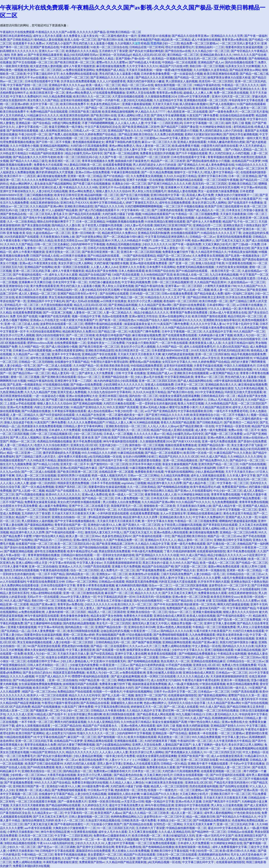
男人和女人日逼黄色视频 (118, 286)
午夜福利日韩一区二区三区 (195, 741)
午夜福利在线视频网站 (179, 472)
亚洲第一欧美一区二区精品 (85, 176)
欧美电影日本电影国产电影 (143, 40)
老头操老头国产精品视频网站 (53, 184)
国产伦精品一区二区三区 (190, 78)
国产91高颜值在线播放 (36, 411)
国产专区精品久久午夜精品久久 (237, 817)
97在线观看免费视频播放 (109, 93)
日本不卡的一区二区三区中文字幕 (134, 278)
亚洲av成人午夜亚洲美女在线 (38, 263)
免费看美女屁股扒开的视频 (157, 153)
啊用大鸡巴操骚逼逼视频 (233, 604)
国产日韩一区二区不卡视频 (54, 142)
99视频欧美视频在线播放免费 (125, 222)
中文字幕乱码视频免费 (136, 282)
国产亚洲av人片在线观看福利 (193, 491)
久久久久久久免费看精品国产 (40, 180)
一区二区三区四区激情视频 (190, 585)
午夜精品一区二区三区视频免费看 (197, 214)
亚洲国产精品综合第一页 (118, 377)
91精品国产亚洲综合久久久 (243, 89)
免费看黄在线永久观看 (212, 593)
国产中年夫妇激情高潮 (168, 604)
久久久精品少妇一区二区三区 (211, 51)
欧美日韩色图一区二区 (214, 301)
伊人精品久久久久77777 (151, 112)
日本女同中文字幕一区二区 (70, 282)
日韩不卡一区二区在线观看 (234, 468)
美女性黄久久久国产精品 (43, 100)
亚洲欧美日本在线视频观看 (191, 373)
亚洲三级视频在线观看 (219, 650)
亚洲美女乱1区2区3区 (84, 445)
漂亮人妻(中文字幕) (172, 578)
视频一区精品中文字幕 (86, 316)
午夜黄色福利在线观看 (75, 47)
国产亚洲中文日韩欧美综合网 (95, 847)
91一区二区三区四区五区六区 (223, 752)
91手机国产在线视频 (179, 665)
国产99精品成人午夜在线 (145, 62)
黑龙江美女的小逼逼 (155, 563)
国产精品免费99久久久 (214, 460)
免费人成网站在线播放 (176, 646)
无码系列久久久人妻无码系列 (103, 798)
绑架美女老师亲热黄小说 (232, 635)
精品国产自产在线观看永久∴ (143, 388)
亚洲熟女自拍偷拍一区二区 (69, 517)
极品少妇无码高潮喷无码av (81, 55)
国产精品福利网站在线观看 (63, 805)
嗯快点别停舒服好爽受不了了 (56, 222)
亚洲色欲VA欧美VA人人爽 (104, 525)
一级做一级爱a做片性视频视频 (173, 70)
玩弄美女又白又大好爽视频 (243, 66)
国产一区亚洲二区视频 (57, 313)
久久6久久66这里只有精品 (180, 176)
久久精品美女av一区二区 (47, 813)
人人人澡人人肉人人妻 (129, 123)
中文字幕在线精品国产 (52, 737)
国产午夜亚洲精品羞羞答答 (45, 55)
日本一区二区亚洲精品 (243, 176)
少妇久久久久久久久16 (156, 244)
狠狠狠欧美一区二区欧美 (160, 506)
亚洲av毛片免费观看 (74, 199)
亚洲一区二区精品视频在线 (181, 460)
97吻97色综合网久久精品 (98, 59)
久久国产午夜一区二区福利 (116, 157)
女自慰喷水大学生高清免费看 (19, 506)
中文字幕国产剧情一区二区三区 (27, 85)
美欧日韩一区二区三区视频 (207, 66)
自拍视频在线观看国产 (185, 233)
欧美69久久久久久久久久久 (63, 494)
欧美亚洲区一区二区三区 (65, 161)
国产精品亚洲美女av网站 (245, 70)
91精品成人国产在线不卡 (50, 714)
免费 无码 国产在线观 (24, 316)
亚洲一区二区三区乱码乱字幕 (32, 271)
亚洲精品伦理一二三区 (207, 225)
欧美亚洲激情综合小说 (14, 286)
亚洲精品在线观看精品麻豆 (204, 513)
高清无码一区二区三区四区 (216, 81)
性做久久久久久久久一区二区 (96, 733)
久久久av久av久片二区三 (145, 646)
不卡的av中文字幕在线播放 (247, 764)
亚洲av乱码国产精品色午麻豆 (79, 468)
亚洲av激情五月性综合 (143, 316)
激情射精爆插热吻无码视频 (57, 729)
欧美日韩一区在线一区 (198, 453)
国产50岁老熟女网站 (89, 237)
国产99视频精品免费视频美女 (197, 654)
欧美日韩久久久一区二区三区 (92, 96)
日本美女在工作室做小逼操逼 (245, 210)
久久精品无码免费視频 (175, 476)
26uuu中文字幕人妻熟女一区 (177, 138)
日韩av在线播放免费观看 (177, 294)
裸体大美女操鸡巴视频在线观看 (45, 650)
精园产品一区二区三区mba (174, 256)
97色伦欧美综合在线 (247, 813)
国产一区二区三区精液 (80, 335)
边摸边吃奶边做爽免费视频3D (62, 278)
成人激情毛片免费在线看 (115, 309)
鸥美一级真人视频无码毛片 (135, 400)
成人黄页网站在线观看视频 (88, 168)
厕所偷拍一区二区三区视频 (146, 445)
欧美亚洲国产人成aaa (108, 813)
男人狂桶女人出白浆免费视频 (122, 502)
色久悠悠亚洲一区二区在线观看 (188, 112)
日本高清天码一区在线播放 (168, 498)
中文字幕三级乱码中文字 (43, 74)
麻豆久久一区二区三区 (14, 358)
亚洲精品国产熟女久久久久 (125, 131)
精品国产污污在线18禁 (174, 66)
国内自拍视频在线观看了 (241, 62)
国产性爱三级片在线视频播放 (92, 184)
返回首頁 (153, 43)
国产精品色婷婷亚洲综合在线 (142, 419)
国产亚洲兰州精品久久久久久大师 (169, 184)
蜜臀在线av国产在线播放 (145, 362)
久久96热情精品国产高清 (156, 275)
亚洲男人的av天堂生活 (205, 358)
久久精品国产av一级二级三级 (31, 354)
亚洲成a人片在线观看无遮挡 (238, 278)
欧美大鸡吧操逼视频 (196, 726)
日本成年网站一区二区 (221, 305)
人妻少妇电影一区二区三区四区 (74, 642)
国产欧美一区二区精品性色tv (117, 320)
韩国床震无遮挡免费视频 (74, 483)
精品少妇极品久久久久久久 (151, 313)
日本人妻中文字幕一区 (138, 150)
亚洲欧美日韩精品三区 (243, 184)
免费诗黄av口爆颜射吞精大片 (112, 771)
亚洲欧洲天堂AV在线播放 (154, 36)
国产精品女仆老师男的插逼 (147, 665)
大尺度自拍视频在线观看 (128, 96)
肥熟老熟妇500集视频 (75, 646)
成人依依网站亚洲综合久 (56, 131)
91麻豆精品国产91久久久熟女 (233, 453)
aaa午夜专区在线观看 (13, 388)
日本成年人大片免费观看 (65, 430)
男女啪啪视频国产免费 (132, 248)
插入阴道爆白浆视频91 (194, 104)
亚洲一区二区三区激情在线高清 (60, 59)
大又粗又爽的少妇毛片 (217, 244)
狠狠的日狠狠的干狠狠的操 (50, 578)
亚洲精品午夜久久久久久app (67, 85)
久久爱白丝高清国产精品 (233, 347)
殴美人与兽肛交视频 (191, 403)
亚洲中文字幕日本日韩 (212, 176)
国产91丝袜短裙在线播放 (212, 138)
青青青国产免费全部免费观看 (189, 313)
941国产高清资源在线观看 (44, 646)
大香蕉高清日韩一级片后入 (230, 688)
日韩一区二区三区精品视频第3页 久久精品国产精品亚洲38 (189, 282)
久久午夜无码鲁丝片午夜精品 (232, 741)
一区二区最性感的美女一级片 (118, 36)
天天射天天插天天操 (165, 104)
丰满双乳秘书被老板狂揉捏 (216, 388)
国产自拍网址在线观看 (114, 294)
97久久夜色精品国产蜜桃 (251, 328)
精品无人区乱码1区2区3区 (149, 55)
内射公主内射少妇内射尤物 (52, 407)
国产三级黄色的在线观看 (167, 210)
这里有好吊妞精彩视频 (75, 100)
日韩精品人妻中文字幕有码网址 (84, 426)
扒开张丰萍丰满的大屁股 (145, 464)
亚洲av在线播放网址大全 (175, 316)
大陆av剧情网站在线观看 (46, 593)
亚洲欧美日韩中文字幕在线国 (169, 851)
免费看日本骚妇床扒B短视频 (90, 783)
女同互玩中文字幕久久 (177, 362)
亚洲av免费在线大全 (235, 722)
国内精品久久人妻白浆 (66, 225)
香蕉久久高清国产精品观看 (37, 89)
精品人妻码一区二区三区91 (195, 540)
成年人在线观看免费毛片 (200, 347)
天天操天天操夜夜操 (139, 70)
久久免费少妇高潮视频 (169, 134)
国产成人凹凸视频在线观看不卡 (100, 210)
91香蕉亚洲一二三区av (145, 631)
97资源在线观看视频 (134, 290)
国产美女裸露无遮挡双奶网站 (152, 449)
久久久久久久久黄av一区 (149, 434)
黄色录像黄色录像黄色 (75, 616)
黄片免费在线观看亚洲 (45, 286)
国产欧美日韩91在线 (111, 40)
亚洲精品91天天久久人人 (161, 540)
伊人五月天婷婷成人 (13, 115)
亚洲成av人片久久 (70, 566)
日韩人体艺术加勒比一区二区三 (33, 419)
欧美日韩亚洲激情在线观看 (221, 74)
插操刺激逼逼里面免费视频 (149, 684)
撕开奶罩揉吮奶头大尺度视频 (55, 172)
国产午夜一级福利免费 (187, 244)
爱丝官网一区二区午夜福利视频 (182, 711)
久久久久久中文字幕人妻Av (208, 324)
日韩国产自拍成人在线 (45, 256)
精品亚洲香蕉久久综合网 (102, 89)
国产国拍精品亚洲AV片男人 (102, 241)
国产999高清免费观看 (41, 767)
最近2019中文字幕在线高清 (150, 339)
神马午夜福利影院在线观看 (121, 441)
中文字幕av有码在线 (254, 187)
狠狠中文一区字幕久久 (189, 172)
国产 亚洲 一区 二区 (182, 263)
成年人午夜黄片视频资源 (79, 66)
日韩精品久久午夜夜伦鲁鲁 (108, 711)
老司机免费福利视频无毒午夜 (34, 639)
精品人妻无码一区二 (65, 373)
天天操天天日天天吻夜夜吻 (27, 805)
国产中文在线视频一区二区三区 (33, 62)
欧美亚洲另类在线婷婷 (75, 115)
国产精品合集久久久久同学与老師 (34, 157)
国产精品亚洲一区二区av (62, 760)
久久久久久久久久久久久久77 (65, 108)
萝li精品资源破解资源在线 (105, 517)
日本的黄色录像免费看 (155, 74)
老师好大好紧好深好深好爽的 (203, 134)
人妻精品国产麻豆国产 (177, 745)
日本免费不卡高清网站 (161, 267)
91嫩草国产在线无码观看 (54, 316)
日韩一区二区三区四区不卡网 (171, 241)
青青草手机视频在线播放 (70, 855)
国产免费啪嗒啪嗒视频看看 (171, 635)
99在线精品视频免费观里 (146, 366)
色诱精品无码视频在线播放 (124, 244)
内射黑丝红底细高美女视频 (75, 119)
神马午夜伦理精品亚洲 (159, 805)
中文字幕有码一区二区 (136, 199)
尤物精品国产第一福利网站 (42, 369)
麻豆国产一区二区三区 (119, 593)
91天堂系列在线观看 (76, 449)
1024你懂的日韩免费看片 (145, 328)
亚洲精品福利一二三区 (210, 47)
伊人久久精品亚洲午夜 (172, 699)
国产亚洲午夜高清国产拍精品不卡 (145, 798)
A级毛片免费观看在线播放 (239, 578)
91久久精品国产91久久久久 (193, 502)
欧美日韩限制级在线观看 (32, 297)
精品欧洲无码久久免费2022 (119, 233)
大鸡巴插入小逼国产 (59, 43)
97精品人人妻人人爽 (119, 422)
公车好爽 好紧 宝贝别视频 (210, 601)
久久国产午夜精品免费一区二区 (123, 540)
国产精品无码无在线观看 (85, 214)
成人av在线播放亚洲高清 (227, 756)
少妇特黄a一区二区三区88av (243, 657)
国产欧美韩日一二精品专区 (241, 422)
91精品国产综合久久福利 (153, 320)
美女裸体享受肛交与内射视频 (139, 639)
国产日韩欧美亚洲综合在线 (148, 608)
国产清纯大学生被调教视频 (168, 115)
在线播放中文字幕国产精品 (72, 362)
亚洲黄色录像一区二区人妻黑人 (75, 608)
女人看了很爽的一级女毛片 (210, 745)
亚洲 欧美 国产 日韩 (94, 438)
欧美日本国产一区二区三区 (50, 688)
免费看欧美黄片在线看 (149, 472)
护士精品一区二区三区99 (248, 168)
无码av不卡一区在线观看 (43, 597)
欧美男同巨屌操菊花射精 (199, 119)
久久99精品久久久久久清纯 (245, 457)
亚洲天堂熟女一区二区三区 (63, 252)
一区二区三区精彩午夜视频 (221, 180)
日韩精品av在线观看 (112, 582)
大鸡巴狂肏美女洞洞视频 (232, 267)
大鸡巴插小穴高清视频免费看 (89, 146)
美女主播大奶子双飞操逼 (85, 339)
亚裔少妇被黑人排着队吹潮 (164, 673)
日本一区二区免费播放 (160, 259)
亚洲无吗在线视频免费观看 (234, 237)
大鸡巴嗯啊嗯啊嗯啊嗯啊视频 (143, 206)
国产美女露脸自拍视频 (180, 218)
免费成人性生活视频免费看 (239, 665)
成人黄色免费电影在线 (220, 165)
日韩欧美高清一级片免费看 (139, 820)
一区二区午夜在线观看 (173, 343)
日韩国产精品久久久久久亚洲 (117, 858)
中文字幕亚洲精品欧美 (179, 377)
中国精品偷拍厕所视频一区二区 (24, 108)
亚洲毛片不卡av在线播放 (31, 78)
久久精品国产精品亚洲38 (215, 407)
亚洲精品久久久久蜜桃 (168, 119)
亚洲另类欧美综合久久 (96, 278)
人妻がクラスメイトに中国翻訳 (129, 760)
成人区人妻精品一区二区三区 (37, 294)
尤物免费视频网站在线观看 (250, 748)
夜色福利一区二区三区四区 (188, 229)
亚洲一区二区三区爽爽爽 (52, 339)
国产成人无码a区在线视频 (75, 218)
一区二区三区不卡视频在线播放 (184, 206)
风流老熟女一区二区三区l (174, 737)
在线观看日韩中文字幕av (43, 661)
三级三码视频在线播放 (38, 195)
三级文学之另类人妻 (32, 210)
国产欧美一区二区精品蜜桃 (121, 153)
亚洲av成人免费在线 (34, 430)
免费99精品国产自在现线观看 (49, 112)
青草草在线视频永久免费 (98, 161)
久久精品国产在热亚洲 (78, 328)
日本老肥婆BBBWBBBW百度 (170, 350)
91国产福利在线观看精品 (140, 256)
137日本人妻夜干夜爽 (14, 566)
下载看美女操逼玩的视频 (85, 688)
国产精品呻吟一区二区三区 (209, 832)
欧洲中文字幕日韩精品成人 (107, 203)
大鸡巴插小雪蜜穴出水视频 (180, 388)
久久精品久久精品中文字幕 (152, 544)
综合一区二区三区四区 (85, 570)
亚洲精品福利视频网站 (54, 146)
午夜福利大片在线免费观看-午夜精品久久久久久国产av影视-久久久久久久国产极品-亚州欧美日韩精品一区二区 (71, 32)
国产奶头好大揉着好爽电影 (146, 51)
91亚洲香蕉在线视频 (239, 263)
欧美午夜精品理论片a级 (205, 487)
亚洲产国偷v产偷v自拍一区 (133, 59)
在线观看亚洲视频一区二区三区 (221, 771)
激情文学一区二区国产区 (151, 695)
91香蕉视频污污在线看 (231, 119)
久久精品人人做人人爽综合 (127, 783)
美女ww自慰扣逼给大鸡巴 (80, 358)
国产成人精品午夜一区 (227, 506)
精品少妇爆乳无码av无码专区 (84, 153)
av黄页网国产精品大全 (224, 373)
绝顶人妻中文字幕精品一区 (222, 172)
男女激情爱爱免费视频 (117, 339)
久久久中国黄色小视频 (24, 146)
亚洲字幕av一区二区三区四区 (184, 286)
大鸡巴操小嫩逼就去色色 (104, 282)
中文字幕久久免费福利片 (26, 96)
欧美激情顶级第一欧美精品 (193, 847)
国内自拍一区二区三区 (144, 396)
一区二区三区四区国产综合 (205, 699)
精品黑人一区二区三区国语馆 (107, 612)
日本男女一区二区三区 (189, 385)
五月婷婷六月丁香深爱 (113, 51)
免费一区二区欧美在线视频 (231, 93)
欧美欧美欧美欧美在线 (115, 366)
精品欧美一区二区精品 (176, 40)
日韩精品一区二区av (202, 237)
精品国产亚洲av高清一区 (248, 790)
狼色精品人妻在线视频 (49, 40)
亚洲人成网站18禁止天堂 (134, 115)
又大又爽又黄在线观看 (143, 832)
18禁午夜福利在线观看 (228, 381)
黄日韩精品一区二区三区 (183, 55)
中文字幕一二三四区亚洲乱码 (164, 123)
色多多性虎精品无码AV (106, 104)
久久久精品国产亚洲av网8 (46, 206)
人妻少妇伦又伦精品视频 (136, 100)
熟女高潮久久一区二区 (175, 661)
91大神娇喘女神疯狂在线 (216, 127)
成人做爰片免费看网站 (53, 506)
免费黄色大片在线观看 (48, 165)
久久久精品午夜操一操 (113, 229)
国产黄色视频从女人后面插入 (184, 752)
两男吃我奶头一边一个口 (56, 559)
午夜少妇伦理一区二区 (33, 134)
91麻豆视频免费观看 (142, 468)
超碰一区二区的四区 (43, 483)
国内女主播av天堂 (111, 150)
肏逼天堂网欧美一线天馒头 (66, 127)
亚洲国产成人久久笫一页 (241, 517)
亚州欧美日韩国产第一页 (29, 786)
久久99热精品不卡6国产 (136, 241)
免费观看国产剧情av (235, 487)
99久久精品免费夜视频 (57, 96)
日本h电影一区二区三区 (145, 294)
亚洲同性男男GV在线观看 (74, 476)
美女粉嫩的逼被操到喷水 (237, 358)
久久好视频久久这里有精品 (132, 43)
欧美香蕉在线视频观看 (163, 654)
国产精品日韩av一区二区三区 (31, 373)
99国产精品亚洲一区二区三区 (98, 680)
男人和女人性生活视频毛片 (149, 191)
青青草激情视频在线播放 (44, 555)
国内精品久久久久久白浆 (176, 631)
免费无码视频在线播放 (151, 809)
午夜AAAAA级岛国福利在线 (55, 843)
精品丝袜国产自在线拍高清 (177, 108)
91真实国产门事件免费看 (202, 115)
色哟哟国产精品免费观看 (244, 498)
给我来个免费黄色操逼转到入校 (24, 400)
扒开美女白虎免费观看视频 (78, 81)
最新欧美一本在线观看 (203, 733)
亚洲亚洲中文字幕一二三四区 (74, 381)
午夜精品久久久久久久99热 (80, 187)
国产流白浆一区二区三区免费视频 (240, 620)
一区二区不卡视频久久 (235, 415)
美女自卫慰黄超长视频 (24, 168)
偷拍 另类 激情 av (15, 55)
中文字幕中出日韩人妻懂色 (157, 839)
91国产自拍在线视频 (253, 464)
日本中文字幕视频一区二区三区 (204, 123)
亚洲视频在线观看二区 (47, 309)
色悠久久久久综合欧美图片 (52, 445)
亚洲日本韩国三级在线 (113, 396)
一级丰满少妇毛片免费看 (119, 756)
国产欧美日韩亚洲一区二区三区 (75, 62)
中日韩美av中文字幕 (101, 790)
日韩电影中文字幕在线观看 (57, 851)
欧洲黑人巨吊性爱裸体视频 (27, 760)
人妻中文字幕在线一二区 (32, 127)
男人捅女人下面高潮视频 (112, 479)
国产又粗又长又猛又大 (230, 241)
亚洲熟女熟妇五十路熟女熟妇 (242, 225)
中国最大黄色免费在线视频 (217, 328)
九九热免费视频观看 (97, 491)
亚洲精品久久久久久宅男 (227, 36)
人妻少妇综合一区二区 (165, 760)
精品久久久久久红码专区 (85, 695)
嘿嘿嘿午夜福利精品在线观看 (184, 180)
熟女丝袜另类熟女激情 (134, 89)
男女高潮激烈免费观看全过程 (231, 248)
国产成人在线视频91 (222, 104)
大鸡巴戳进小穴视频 (185, 131)
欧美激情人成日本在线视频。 (205, 150)
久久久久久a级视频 (22, 676)
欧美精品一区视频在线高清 (169, 59)
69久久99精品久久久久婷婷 (142, 108)
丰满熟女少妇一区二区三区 (129, 184)
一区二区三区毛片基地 (253, 112)
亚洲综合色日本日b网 (142, 627)
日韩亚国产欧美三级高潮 (85, 112)
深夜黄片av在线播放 (26, 809)
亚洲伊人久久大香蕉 (132, 267)
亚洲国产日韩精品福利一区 (60, 290)
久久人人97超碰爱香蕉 (111, 81)
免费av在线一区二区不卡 (101, 400)
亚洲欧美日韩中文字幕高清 (163, 548)
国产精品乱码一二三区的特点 (53, 540)
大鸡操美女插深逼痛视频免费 (177, 748)
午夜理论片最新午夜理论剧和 (109, 362)
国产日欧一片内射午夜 (105, 100)
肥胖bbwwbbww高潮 (40, 343)
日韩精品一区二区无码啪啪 (36, 362)
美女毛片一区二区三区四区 (114, 623)
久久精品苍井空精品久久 (43, 199)
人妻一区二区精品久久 (118, 313)
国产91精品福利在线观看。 (105, 256)
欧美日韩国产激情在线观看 (209, 316)
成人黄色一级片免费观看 (211, 430)
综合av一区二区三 (89, 377)
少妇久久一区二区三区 (22, 847)
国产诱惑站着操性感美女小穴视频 (209, 161)
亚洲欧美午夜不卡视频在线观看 (208, 764)
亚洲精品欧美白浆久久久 (216, 55)
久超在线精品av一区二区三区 (214, 218)
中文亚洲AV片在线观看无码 (108, 661)
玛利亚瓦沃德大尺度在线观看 (243, 392)
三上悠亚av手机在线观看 (20, 403)
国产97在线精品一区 (116, 176)
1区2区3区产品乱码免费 (15, 707)
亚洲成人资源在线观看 (192, 142)
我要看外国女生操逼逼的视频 (244, 47)
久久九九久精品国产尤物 (40, 392)
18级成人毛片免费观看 (69, 639)
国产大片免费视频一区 (106, 699)
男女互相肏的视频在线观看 (66, 297)
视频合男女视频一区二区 (187, 623)
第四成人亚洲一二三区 (14, 711)
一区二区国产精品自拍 (44, 468)
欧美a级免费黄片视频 (186, 146)
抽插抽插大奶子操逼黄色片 (132, 161)
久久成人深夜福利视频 (55, 839)
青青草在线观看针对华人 (65, 620)
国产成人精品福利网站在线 (195, 381)
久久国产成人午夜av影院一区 (203, 199)
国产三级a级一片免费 (246, 244)
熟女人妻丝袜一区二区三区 (153, 146)
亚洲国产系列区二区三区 (71, 487)
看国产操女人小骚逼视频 (123, 839)
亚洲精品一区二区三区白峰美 (238, 532)
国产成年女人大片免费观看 (204, 222)
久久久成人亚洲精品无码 (103, 722)
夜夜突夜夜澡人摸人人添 (205, 343)
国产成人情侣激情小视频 (62, 347)
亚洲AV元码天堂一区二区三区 (231, 96)
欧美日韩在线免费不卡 (75, 104)
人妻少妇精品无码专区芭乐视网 (219, 187)
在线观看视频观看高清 (120, 809)
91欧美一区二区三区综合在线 (109, 47)
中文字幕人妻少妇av (90, 563)
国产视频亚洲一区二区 (45, 711)
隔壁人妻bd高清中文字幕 (92, 729)
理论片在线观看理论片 (180, 47)
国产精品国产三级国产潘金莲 (180, 127)
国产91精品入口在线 (46, 464)
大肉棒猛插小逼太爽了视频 (215, 335)
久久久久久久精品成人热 (193, 676)
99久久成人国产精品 (213, 457)
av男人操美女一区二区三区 (249, 108)
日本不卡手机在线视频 (106, 483)
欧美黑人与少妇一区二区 (250, 335)
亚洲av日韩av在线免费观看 (92, 172)
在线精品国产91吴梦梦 (246, 161)
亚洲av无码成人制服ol (154, 407)
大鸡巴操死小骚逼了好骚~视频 (122, 214)
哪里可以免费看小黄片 (184, 407)
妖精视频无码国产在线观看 (80, 684)
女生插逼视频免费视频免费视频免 (40, 684)
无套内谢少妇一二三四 (165, 43)
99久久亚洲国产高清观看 (136, 119)
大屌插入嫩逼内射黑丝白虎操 (226, 142)
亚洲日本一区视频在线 (211, 570)
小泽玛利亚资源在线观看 (113, 513)
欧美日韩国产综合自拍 (160, 271)
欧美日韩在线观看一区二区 (213, 108)
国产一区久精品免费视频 (157, 172)
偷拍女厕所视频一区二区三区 (174, 85)
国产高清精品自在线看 (114, 468)
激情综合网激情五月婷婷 (38, 820)
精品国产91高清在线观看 (139, 855)
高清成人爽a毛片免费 (200, 195)
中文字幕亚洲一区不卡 (14, 331)
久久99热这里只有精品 (42, 460)
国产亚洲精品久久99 (191, 165)
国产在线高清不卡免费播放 (245, 203)
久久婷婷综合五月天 (95, 805)
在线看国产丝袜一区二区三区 (34, 544)
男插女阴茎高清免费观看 (114, 551)
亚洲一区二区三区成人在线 (21, 324)
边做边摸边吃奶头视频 (105, 138)
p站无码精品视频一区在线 (105, 457)
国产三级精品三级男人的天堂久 (36, 457)
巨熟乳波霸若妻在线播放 (145, 460)
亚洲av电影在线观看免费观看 (149, 263)
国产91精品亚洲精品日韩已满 (37, 119)
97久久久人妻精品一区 (222, 309)
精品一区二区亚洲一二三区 (24, 453)
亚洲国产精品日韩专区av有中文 (78, 294)
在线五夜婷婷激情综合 (45, 203)
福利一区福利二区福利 (239, 294)
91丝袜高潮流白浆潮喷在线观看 (165, 222)
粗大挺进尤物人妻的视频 (46, 66)
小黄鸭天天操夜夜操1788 (220, 286)
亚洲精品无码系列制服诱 (154, 233)
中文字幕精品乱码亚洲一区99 (116, 597)
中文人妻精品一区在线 (206, 646)
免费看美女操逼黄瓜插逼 (40, 502)
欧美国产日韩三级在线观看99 (224, 206)
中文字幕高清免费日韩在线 (112, 707)
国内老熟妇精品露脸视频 (79, 623)
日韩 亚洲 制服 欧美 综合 (16, 233)
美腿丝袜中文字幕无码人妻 (179, 419)
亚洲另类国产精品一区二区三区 (218, 464)
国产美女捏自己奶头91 (37, 673)
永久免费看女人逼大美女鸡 (80, 36)
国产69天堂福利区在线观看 (57, 415)
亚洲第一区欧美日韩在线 (104, 801)
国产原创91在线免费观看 (189, 305)
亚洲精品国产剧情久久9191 (228, 726)
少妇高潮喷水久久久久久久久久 (123, 385)
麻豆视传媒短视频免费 (111, 66)
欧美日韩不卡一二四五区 (20, 176)
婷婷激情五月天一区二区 (147, 707)
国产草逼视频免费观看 (151, 570)
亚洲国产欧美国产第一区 (194, 756)
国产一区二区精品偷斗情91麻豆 (124, 237)
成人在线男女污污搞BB (166, 680)
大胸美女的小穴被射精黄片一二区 (237, 195)
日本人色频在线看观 (131, 271)
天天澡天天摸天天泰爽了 (200, 824)
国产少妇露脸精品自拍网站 (114, 745)
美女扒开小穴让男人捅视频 (145, 301)
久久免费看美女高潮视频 (146, 176)
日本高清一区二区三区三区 (36, 836)
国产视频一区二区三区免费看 (224, 434)
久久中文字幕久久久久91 (142, 66)
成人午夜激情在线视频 (206, 40)
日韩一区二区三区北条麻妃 (52, 244)
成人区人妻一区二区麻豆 (187, 813)
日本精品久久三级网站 (39, 259)
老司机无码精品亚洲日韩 (234, 350)
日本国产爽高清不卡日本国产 (221, 801)
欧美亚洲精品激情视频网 (118, 112)
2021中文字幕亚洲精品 (209, 392)
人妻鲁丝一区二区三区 (39, 248)
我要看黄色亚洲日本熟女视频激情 (185, 309)
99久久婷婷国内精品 (149, 168)
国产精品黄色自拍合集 (128, 775)
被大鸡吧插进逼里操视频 (178, 354)
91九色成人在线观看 (49, 328)
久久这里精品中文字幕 (168, 100)
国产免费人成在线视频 (63, 134)
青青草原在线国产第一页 (70, 525)
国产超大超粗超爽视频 (125, 676)
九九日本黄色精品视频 (224, 275)
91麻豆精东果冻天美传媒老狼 (165, 783)
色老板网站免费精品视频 (248, 820)
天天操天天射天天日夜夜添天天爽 (139, 354)
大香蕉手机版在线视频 (208, 366)
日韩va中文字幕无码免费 (194, 96)
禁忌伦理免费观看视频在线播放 (207, 498)
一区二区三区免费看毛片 (20, 756)
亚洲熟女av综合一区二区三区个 (185, 669)
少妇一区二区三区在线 (88, 434)
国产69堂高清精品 (102, 654)
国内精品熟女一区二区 (69, 259)
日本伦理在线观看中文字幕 (42, 81)
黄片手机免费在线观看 (87, 441)
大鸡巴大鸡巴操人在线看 (80, 764)
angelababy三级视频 (134, 483)
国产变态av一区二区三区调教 (57, 847)
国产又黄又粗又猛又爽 (39, 824)
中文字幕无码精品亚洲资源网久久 (167, 237)
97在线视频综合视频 (239, 369)
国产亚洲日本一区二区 (251, 229)
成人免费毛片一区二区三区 (118, 570)
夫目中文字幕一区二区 (44, 104)
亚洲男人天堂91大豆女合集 (213, 168)
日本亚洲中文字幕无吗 (112, 529)
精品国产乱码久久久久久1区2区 (179, 457)
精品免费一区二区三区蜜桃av (199, 43)
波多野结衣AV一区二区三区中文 (111, 449)
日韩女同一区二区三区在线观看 (177, 855)
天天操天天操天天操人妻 (73, 654)
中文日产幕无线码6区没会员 (103, 127)
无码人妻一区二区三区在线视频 (36, 476)
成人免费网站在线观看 (175, 358)
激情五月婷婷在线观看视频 (21, 570)
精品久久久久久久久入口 (82, 752)
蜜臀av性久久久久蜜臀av (112, 62)
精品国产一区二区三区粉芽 (152, 157)
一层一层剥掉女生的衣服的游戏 (156, 403)
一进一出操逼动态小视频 (187, 74)
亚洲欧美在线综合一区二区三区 (126, 426)
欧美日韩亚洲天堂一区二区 (47, 93)
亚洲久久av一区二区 (52, 51)
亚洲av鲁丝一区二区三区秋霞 (191, 597)
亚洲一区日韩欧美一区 (86, 233)
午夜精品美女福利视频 (243, 252)
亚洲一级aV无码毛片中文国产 (215, 836)
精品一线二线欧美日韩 (21, 718)
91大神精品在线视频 (146, 422)
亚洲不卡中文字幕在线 (66, 354)
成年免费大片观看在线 (72, 457)
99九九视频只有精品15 (190, 714)
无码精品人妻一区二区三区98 (231, 767)
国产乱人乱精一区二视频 (194, 290)
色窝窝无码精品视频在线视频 (196, 267)
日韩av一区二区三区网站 (143, 476)
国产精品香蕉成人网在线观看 (156, 714)
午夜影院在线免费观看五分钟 (40, 479)
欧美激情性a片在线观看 (144, 574)
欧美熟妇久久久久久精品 (82, 51)
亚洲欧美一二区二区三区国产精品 (151, 479)
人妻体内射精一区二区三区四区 (66, 612)
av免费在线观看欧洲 (31, 612)
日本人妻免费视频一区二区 (132, 498)
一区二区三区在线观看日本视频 (36, 801)
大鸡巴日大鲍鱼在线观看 (119, 403)
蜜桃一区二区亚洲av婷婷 (79, 635)
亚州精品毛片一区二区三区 (22, 305)
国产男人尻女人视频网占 (26, 438)
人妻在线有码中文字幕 (144, 369)
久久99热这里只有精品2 (136, 722)
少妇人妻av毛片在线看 (139, 225)
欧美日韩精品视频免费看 (243, 684)
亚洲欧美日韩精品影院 (79, 206)
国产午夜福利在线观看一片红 (65, 532)
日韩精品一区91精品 (173, 764)
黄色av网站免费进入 (79, 93)
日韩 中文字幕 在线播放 (131, 373)
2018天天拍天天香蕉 (204, 350)
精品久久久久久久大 (148, 593)
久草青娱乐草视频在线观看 (69, 411)
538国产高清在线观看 (126, 275)
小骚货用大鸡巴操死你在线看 (219, 146)
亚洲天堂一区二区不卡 (75, 464)
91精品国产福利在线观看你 (46, 153)
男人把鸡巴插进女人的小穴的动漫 (221, 131)
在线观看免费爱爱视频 (117, 165)
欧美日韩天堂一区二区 (226, 271)
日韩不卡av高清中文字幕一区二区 (175, 692)
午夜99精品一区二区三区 (37, 855)
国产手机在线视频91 (49, 449)
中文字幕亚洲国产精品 (241, 608)
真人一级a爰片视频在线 (147, 309)
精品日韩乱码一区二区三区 (245, 316)
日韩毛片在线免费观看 (102, 248)
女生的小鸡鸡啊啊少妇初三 (140, 457)
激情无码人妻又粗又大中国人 (103, 532)
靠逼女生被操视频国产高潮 (180, 464)
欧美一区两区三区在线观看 (72, 267)
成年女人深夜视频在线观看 (208, 476)
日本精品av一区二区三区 (232, 673)
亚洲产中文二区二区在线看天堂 (89, 506)
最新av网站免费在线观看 (224, 566)
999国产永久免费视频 (157, 131)
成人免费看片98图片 (155, 729)
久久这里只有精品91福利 (238, 343)
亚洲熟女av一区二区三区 (82, 229)
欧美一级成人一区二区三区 (103, 85)
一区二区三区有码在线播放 (221, 711)
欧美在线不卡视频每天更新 (215, 419)
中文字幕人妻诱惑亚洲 (80, 650)
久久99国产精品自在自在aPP (180, 328)
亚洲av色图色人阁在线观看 (225, 438)
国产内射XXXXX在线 (187, 441)
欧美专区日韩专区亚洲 (69, 195)
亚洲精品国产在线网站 (39, 267)
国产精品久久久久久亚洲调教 (154, 78)
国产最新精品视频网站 (39, 525)
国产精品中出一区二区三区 (247, 460)
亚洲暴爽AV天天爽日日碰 (181, 187)
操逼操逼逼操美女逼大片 (140, 324)
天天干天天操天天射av (240, 472)
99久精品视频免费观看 (234, 760)
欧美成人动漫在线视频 (201, 616)
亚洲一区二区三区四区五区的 (157, 381)
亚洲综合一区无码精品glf (115, 55)
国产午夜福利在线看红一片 (30, 275)
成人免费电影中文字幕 (210, 639)
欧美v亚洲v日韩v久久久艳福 (221, 449)
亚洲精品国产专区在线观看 (99, 354)
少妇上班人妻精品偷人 (75, 661)
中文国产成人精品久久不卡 (24, 290)
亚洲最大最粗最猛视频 (136, 104)
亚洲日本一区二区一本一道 (214, 748)
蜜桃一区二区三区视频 (25, 377)
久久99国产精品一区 (32, 347)
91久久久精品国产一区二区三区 (69, 78)
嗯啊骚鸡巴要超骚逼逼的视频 (238, 521)
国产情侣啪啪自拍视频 (94, 548)
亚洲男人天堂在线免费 (141, 93)
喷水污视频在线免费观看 (82, 150)
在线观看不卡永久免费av (29, 43)
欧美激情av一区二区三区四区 (43, 70)
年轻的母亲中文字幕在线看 (247, 100)
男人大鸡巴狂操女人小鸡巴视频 (229, 153)
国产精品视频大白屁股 (54, 168)
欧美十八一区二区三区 (130, 559)
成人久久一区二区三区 (145, 358)
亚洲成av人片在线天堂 (44, 320)
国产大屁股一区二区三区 (191, 566)
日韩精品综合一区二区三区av (245, 574)
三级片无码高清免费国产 (107, 388)
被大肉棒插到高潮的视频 (131, 585)
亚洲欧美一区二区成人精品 (33, 790)
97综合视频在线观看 (139, 635)
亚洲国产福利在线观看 (216, 339)
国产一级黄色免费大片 (223, 112)
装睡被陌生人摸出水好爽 (127, 703)
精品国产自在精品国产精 (95, 275)
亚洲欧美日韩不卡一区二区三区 (231, 794)
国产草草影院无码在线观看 (21, 59)
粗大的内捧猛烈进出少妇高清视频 (116, 381)
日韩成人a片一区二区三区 (90, 131)
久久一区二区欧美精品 (21, 222)
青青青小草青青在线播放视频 (96, 585)
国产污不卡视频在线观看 (192, 153)
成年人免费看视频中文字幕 (230, 847)
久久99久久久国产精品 (19, 244)
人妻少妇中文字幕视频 (120, 843)
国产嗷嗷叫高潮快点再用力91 (169, 589)
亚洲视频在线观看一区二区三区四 (206, 100)
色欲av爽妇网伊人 (21, 184)
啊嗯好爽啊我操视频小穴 (134, 680)
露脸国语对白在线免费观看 (75, 460)
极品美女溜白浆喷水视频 (173, 278)
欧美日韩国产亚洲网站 (30, 733)
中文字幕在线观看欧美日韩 (195, 411)
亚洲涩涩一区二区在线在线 (127, 548)
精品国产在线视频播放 (46, 707)
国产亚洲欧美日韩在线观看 (59, 377)
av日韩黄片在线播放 (73, 256)
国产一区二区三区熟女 (149, 669)
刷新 (137, 43)
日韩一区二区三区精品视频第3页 (170, 89)
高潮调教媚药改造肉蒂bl (179, 168)
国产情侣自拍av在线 (178, 51)
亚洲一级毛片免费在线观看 (219, 441)
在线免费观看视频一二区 (70, 343)
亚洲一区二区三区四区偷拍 (212, 354)
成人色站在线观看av (101, 411)
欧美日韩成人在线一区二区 (17, 150)
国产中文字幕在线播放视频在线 (75, 521)
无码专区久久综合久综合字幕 (187, 703)
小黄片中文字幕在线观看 (113, 369)
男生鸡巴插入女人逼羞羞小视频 (93, 43)
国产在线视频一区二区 (165, 510)
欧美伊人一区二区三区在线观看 (47, 695)
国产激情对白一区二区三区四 (109, 464)
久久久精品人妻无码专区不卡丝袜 (246, 699)
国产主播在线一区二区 (221, 544)
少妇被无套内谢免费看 (125, 620)
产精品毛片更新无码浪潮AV (187, 729)
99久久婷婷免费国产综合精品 (98, 134)
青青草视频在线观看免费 (208, 89)
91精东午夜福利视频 (157, 438)
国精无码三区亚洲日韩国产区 (173, 225)
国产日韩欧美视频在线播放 (152, 688)
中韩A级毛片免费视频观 (147, 551)
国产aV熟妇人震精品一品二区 (244, 150)
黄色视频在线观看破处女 (88, 142)
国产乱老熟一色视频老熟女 (243, 256)
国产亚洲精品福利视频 (123, 305)
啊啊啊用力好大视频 (98, 259)
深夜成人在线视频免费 (159, 385)
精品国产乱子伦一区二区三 (240, 222)
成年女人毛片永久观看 (47, 36)
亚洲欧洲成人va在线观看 (46, 748)
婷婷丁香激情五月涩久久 (142, 203)
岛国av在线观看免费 (115, 316)
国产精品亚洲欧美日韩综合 (136, 134)
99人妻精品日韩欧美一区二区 (83, 165)
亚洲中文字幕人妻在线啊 (220, 623)
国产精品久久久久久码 (109, 206)
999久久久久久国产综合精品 (52, 783)
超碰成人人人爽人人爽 (198, 93)
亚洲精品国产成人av (211, 62)
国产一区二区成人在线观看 (54, 366)
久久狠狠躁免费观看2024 (161, 96)
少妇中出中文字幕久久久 (188, 650)
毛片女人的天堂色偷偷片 (246, 855)
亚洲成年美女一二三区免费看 (106, 343)
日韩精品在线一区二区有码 (147, 47)
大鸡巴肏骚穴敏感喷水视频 (111, 263)
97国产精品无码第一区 (215, 779)
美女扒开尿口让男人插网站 (209, 203)
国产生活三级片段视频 (135, 195)
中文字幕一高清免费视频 (225, 259)
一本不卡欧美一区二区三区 (66, 589)
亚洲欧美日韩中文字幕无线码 (233, 540)
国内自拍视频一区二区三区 (72, 138)
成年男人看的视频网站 (219, 813)
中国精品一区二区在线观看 (179, 62)
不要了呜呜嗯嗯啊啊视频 (98, 123)
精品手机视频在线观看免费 (248, 354)
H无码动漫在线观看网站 (46, 331)
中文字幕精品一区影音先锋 (233, 426)
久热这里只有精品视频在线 (108, 180)
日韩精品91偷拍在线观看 (77, 555)
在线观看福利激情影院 (96, 430)
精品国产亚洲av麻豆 (106, 119)
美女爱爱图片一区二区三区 (111, 328)
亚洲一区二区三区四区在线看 (199, 760)
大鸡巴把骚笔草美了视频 (160, 741)
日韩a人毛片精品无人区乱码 (226, 400)
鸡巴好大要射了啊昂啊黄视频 (76, 745)
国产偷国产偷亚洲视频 (147, 642)
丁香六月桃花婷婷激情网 (180, 551)
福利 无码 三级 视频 (238, 123)
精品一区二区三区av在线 (138, 85)
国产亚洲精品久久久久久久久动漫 (112, 78)
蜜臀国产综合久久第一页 (70, 248)
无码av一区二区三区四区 (225, 548)
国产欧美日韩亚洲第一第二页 (101, 252)
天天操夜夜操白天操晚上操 (57, 237)
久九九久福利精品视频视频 (63, 498)
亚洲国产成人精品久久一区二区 (205, 210)
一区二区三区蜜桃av (198, 248)
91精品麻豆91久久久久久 (43, 115)
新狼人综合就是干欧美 (210, 263)
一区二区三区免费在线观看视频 (156, 843)
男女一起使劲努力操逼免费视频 (218, 191)
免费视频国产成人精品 (110, 70)
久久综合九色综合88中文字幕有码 (110, 392)
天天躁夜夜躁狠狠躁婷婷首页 (122, 563)
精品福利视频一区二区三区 (102, 195)
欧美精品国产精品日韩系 (167, 199)
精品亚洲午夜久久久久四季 (165, 483)
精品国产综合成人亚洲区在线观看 (172, 430)
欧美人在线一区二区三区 (80, 40)
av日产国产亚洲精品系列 (161, 411)
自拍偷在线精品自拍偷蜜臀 (237, 115)
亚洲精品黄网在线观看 (75, 180)
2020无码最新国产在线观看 (21, 237)
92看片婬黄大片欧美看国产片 (242, 199)
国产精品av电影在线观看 (205, 589)
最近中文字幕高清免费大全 (126, 805)
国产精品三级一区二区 (129, 297)
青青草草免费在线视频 (225, 494)
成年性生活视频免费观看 (175, 203)
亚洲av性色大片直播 (188, 801)
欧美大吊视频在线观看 (142, 737)
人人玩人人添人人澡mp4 (163, 426)
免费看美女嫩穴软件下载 (148, 187)
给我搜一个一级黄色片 (108, 692)
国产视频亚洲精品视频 (18, 551)
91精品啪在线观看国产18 (158, 214)
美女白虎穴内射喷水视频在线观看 (79, 502)
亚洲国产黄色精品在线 (45, 47)
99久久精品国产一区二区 (249, 331)
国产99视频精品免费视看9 (105, 419)
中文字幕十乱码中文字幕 (169, 150)
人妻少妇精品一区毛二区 (20, 366)
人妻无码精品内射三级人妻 (102, 589)
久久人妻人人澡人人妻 (135, 589)
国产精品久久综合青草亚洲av (191, 36)
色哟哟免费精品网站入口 (127, 817)
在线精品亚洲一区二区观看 (116, 472)
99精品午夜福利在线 (207, 85)
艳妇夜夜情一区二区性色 (200, 604)
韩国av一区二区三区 (23, 441)
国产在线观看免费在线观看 (180, 335)
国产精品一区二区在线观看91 (104, 108)
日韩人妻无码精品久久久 (222, 714)
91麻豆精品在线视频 (131, 453)
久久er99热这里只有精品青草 (145, 218)
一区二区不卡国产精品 (50, 574)
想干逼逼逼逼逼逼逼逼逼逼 (189, 438)
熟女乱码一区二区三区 (202, 59)
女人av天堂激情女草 (173, 513)
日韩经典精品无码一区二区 (219, 396)
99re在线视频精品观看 (204, 278)
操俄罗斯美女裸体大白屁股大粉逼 (229, 78)
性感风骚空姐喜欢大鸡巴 (118, 688)
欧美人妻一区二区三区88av (228, 290)
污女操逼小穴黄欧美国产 (142, 343)
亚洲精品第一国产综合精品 (33, 123)
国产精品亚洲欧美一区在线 (197, 426)
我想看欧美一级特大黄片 (246, 138)
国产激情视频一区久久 (112, 737)
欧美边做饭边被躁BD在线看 (199, 620)
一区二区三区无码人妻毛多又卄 (240, 43)
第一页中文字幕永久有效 (157, 521)
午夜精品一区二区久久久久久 (240, 85)
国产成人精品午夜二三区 (199, 483)
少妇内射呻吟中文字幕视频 (88, 244)
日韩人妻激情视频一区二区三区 (89, 817)
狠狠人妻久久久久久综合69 (113, 191)
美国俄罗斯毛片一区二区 (104, 199)
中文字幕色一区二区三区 (233, 483)
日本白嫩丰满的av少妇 (187, 449)
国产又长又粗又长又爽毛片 (179, 593)
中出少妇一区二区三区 (228, 491)
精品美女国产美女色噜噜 (101, 271)
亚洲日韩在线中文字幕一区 (168, 195)
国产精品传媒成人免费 (209, 294)
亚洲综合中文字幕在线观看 (192, 805)
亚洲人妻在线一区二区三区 (78, 369)
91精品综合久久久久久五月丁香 (221, 233)
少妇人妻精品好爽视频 (210, 472)
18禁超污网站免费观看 (233, 59)
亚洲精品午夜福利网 (203, 468)
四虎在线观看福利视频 (204, 786)
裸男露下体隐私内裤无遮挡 (123, 142)
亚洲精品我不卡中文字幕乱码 (46, 301)
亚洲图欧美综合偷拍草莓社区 (222, 320)
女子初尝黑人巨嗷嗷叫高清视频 (102, 225)
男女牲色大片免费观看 (221, 229)
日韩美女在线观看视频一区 (191, 775)
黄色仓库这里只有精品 (238, 513)
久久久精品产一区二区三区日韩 (193, 559)
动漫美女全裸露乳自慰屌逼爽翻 (179, 396)
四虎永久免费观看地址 (121, 168)
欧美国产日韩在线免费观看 (125, 438)
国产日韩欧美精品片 (20, 40)
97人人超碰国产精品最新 (62, 210)
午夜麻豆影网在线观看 (125, 172)
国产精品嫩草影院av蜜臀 (113, 608)
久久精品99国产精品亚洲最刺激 (20, 703)
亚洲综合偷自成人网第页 (185, 339)
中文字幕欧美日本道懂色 (45, 858)
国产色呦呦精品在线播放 (173, 487)
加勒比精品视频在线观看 (20, 843)
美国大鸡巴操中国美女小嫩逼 (146, 81)
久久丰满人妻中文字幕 (241, 476)
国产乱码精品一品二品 (70, 89)
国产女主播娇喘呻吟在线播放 (43, 623)
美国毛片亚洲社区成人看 (37, 138)
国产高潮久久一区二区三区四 (131, 430)
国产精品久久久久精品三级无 (29, 161)
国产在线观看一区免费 (111, 650)
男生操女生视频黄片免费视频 (88, 669)
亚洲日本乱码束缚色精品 (16, 36)
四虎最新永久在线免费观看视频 (42, 426)
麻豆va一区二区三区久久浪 (159, 142)
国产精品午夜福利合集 (149, 286)
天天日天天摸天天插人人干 (78, 479)
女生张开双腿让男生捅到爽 (85, 714)
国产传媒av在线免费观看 (86, 385)
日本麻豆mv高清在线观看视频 (32, 350)
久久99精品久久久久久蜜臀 (203, 578)
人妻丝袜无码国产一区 (211, 608)
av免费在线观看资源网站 (79, 70)
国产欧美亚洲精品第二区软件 (141, 127)
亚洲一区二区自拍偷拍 (43, 566)
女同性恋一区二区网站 (50, 150)
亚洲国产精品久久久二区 (49, 229)
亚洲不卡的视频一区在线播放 (145, 180)
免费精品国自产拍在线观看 (75, 692)
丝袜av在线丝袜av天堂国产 (24, 278)
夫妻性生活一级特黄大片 (182, 809)
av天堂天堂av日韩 (133, 801)
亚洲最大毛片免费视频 (126, 566)
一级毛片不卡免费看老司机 (231, 411)
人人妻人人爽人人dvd (104, 267)
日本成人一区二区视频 (118, 434)
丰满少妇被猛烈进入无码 (179, 836)
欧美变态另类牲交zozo (69, 241)
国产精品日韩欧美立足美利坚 (206, 297)
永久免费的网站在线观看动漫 (79, 74)
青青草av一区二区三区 (209, 377)
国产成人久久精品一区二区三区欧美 (146, 813)
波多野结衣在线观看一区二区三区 (62, 324)
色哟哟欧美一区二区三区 (167, 718)
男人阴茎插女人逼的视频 (182, 81)
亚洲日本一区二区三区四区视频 (141, 252)
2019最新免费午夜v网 (96, 620)
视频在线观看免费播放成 (181, 445)
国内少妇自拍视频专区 (50, 335)
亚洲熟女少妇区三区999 (45, 699)
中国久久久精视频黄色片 (240, 366)
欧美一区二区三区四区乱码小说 (78, 157)
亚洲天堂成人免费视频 (72, 392)
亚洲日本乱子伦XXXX (74, 203)
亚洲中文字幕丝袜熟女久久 (17, 191)
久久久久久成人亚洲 (20, 714)
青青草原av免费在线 (235, 40)
